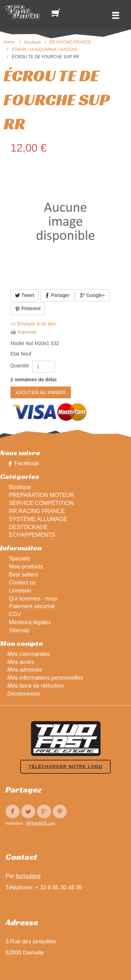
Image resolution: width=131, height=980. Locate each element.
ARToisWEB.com (41, 823)
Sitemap (19, 630)
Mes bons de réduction (36, 686)
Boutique (33, 42)
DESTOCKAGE (28, 527)
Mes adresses (25, 670)
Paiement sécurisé (32, 606)
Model (17, 343)
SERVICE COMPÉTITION (41, 503)
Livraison (20, 591)
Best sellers (23, 575)
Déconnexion (24, 694)
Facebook (27, 463)
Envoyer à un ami (37, 324)
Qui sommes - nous (33, 599)
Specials (19, 558)
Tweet (25, 295)
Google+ (92, 295)
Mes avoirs (21, 662)
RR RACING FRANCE (70, 42)
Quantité (20, 366)
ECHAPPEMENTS (32, 535)
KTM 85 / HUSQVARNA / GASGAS (45, 49)
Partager (57, 295)
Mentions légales (30, 622)
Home (9, 42)
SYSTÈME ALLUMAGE (38, 519)
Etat (15, 354)
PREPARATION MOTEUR (41, 495)
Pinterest (28, 309)
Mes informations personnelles (45, 678)
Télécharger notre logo (66, 767)
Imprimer (27, 332)
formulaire (28, 876)
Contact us (22, 583)
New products (26, 566)
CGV (15, 614)
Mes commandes (29, 654)
